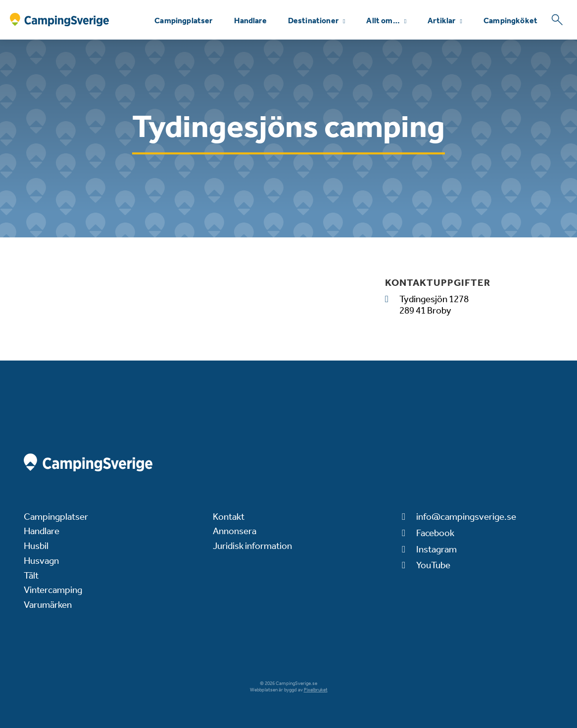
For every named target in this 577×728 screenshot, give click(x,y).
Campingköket (510, 21)
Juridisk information (252, 546)
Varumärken (48, 605)
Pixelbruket (316, 690)
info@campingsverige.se (466, 517)
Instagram (436, 549)
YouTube (433, 565)
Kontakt (229, 517)
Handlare (250, 21)
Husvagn (41, 561)
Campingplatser (183, 21)
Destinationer (313, 21)
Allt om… (383, 21)
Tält (31, 575)
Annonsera (235, 531)
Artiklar (441, 21)
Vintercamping (53, 590)
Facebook (435, 533)
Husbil (36, 546)
